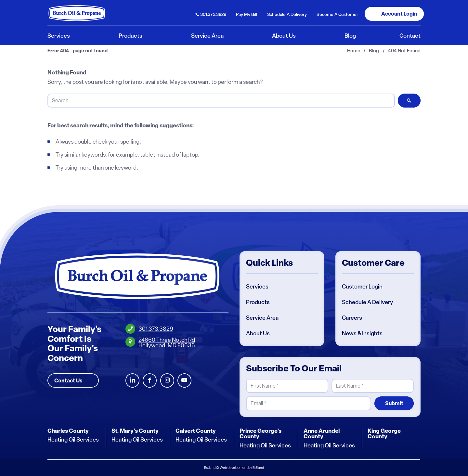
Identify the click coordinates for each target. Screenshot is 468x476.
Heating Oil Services (73, 440)
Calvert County (196, 431)
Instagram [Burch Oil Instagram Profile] (167, 381)
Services (257, 287)
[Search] (221, 101)
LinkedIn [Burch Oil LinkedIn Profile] (132, 381)
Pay (247, 14)
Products (258, 302)
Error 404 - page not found (78, 51)
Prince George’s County (260, 434)
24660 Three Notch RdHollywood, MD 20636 (167, 343)
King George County (384, 434)
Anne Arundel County (322, 434)
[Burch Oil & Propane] (77, 13)
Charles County (68, 431)
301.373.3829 (213, 14)
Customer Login (362, 287)
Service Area (262, 318)
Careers (352, 318)
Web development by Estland (242, 468)
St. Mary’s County (135, 431)
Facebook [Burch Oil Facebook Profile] (150, 381)
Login (399, 14)
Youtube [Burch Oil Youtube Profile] (184, 381)
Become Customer (337, 14)
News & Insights (362, 333)
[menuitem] (211, 14)
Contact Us (68, 380)
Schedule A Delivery (367, 302)
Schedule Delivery (287, 14)
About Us (258, 333)
